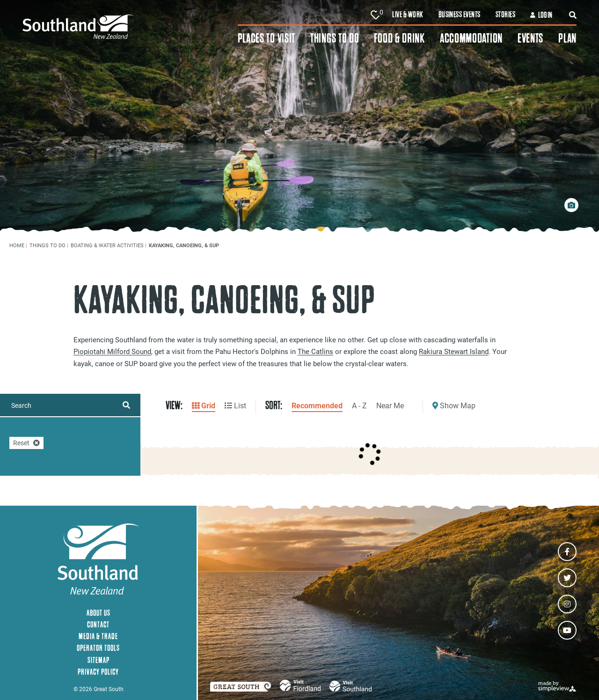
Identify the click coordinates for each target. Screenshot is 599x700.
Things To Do (335, 38)
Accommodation (471, 38)
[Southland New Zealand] (130, 27)
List (235, 405)
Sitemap (99, 660)
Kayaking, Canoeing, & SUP (185, 245)
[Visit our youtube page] (567, 630)
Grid (204, 405)
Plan (567, 38)
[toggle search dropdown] (573, 15)
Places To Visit (267, 38)
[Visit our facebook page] (567, 552)
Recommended (317, 405)
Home (18, 245)
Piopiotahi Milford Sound (112, 351)
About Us (99, 613)
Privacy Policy (98, 672)
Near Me (390, 405)
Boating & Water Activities (109, 245)
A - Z (359, 405)
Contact (98, 624)
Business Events (460, 15)
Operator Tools (98, 648)
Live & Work (408, 15)
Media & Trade (98, 636)
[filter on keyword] (126, 405)
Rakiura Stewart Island (454, 351)
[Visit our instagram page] (567, 604)
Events (530, 38)
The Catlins (315, 351)
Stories (505, 15)
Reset (26, 443)
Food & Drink (399, 38)
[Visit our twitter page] (567, 578)
